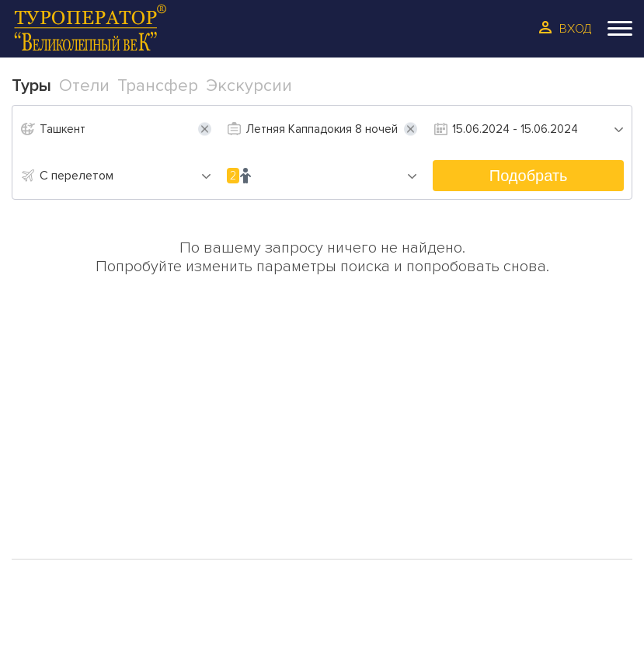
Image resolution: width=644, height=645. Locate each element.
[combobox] (125, 176)
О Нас (187, 447)
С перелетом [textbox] (77, 176)
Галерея (61, 520)
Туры (51, 448)
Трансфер (67, 496)
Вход (576, 29)
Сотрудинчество (224, 493)
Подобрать (529, 176)
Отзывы (193, 470)
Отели (56, 472)
